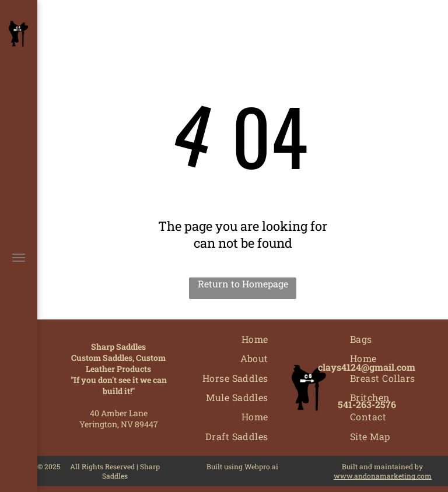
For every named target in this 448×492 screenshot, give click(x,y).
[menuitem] (255, 339)
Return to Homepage (243, 284)
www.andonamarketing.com (383, 476)
